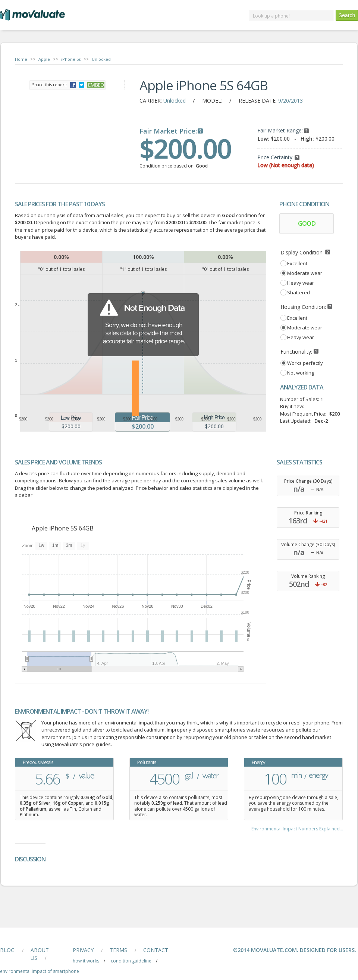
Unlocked (101, 59)
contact (156, 950)
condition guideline (131, 961)
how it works (86, 961)
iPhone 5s (71, 59)
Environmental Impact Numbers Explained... (297, 829)
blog (7, 950)
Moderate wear (305, 273)
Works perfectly (305, 363)
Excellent (297, 263)
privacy (83, 950)
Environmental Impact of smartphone (40, 971)
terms (118, 950)
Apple (44, 59)
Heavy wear (301, 283)
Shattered (299, 292)
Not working (301, 373)
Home (21, 59)
